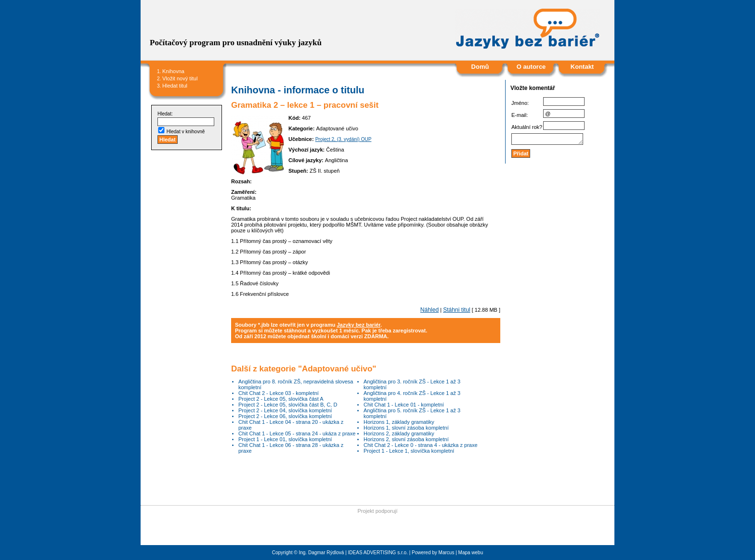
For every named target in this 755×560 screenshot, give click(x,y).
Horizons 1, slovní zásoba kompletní (406, 428)
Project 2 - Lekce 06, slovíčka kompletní (285, 416)
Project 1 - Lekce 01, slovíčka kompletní (285, 439)
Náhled (430, 310)
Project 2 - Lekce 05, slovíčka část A (281, 399)
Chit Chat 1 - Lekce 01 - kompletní (404, 405)
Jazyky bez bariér (358, 325)
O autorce (531, 67)
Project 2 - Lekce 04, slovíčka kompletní (285, 410)
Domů (480, 67)
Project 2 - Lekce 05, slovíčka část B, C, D (288, 405)
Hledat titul (175, 86)
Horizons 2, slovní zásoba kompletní (406, 439)
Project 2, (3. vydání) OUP (344, 139)
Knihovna (173, 71)
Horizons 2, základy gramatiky (399, 433)
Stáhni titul (456, 310)
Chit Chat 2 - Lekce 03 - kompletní (279, 393)
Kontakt (582, 67)
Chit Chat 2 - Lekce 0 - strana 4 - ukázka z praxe (421, 445)
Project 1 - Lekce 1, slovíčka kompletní (409, 451)
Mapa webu (471, 553)
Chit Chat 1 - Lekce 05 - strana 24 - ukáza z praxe (297, 433)
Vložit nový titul (180, 78)
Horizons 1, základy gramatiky (399, 422)
